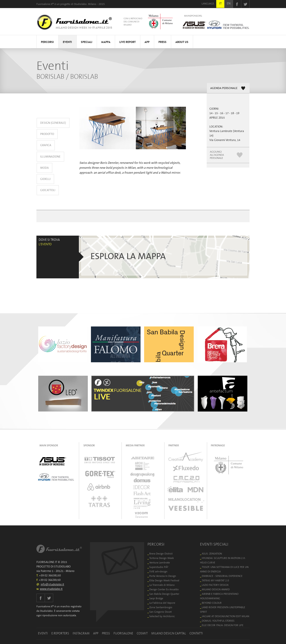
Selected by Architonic (162, 616)
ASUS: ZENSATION (212, 554)
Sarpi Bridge (156, 598)
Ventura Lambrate (160, 563)
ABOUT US (182, 42)
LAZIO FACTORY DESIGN (215, 585)
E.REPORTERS (60, 633)
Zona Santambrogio (161, 607)
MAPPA (106, 42)
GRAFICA (46, 145)
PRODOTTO (47, 134)
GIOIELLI (45, 179)
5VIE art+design (158, 572)
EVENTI (67, 42)
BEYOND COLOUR (212, 603)
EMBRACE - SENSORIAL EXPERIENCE (222, 576)
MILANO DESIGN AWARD (216, 590)
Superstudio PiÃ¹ (159, 567)
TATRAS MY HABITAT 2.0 (215, 581)
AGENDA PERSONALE (224, 88)
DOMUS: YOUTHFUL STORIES (218, 621)
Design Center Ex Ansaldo (164, 590)
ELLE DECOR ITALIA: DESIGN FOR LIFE (223, 625)
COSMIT (142, 633)
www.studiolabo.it (51, 589)
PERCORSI (47, 42)
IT (220, 4)
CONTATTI (196, 633)
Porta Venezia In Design (163, 576)
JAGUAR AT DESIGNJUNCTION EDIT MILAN (225, 616)
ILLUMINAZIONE (50, 157)
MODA (44, 168)
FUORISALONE (123, 633)
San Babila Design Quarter (164, 594)
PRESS (162, 42)
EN (229, 4)
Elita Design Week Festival (164, 581)
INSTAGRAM (81, 633)
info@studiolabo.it (52, 585)
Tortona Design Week (162, 558)
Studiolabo (80, 4)
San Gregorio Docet (160, 612)
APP (147, 42)
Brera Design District (161, 554)
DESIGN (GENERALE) (53, 123)
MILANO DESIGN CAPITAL (169, 633)
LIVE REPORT (127, 42)
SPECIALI (87, 42)
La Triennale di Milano (162, 585)
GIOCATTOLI (48, 190)
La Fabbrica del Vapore (162, 603)
